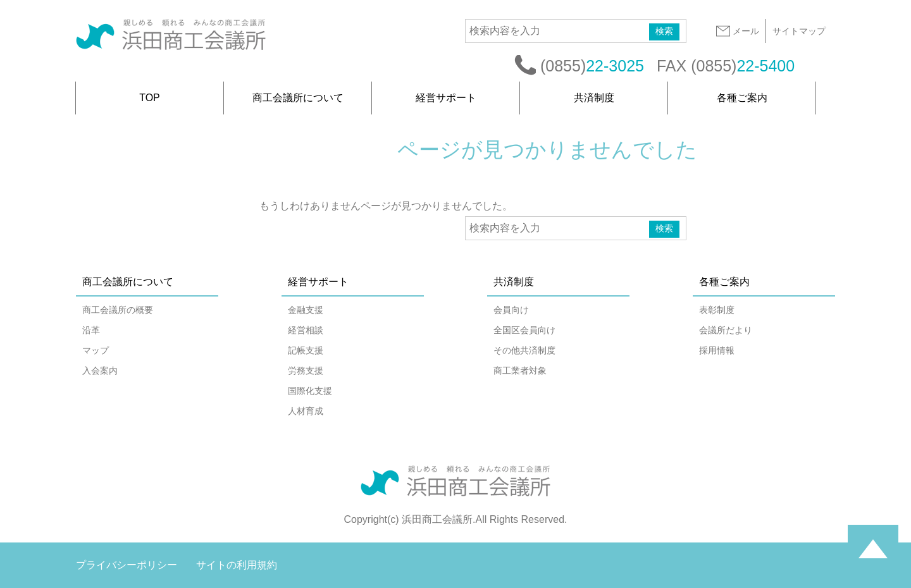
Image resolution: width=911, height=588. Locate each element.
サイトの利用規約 (237, 565)
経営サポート (446, 98)
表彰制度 (717, 310)
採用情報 (717, 350)
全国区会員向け (524, 330)
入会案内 (100, 371)
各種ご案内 (742, 98)
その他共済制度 (524, 350)
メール (737, 31)
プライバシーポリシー (127, 565)
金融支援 (306, 310)
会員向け (511, 310)
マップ (96, 350)
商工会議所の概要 (118, 310)
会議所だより (726, 330)
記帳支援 (306, 350)
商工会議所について (298, 98)
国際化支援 (310, 391)
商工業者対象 (520, 371)
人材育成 (306, 411)
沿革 (91, 330)
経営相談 (306, 330)
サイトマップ (799, 31)
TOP (150, 98)
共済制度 (594, 98)
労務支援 (306, 371)
